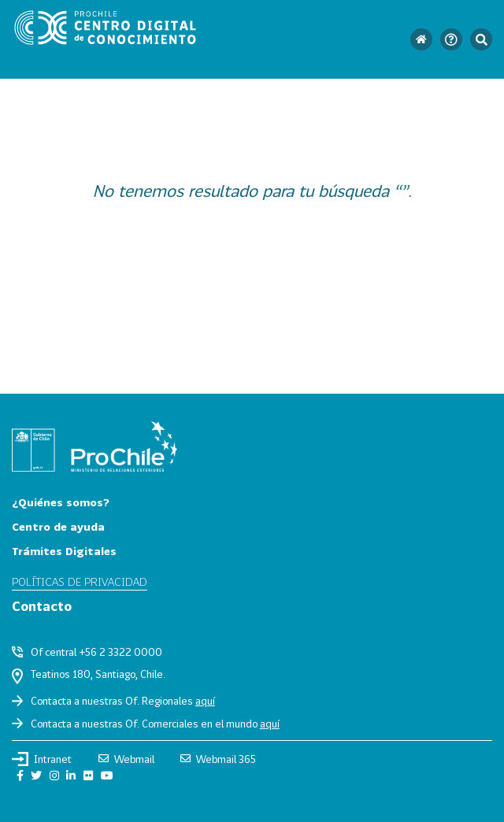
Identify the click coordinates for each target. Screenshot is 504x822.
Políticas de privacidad (80, 581)
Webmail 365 (218, 759)
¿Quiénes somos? (61, 502)
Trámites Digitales (64, 551)
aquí (205, 701)
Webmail (126, 759)
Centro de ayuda (58, 526)
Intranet (42, 759)
